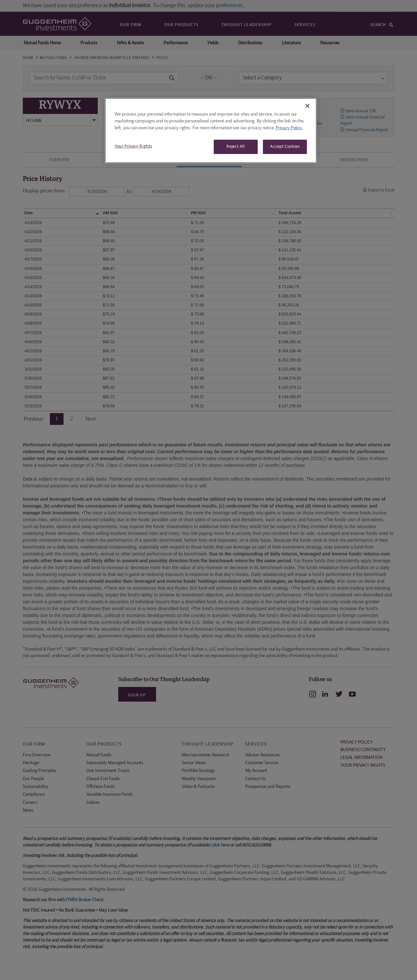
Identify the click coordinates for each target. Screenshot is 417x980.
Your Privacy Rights (133, 146)
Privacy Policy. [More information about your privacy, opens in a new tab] (289, 128)
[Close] (308, 106)
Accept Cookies (285, 147)
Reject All (236, 147)
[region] (211, 131)
